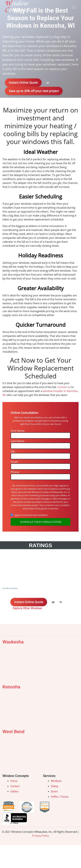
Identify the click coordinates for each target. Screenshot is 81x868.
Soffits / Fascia (60, 797)
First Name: (18, 431)
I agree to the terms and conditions (31, 515)
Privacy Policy (40, 836)
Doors (54, 791)
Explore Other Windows (27, 608)
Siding (54, 786)
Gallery (14, 791)
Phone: (15, 472)
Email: (15, 462)
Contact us (64, 387)
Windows (56, 781)
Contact (15, 786)
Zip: (13, 451)
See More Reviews (10, 588)
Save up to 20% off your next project (34, 91)
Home (14, 781)
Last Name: (18, 441)
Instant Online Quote (23, 83)
